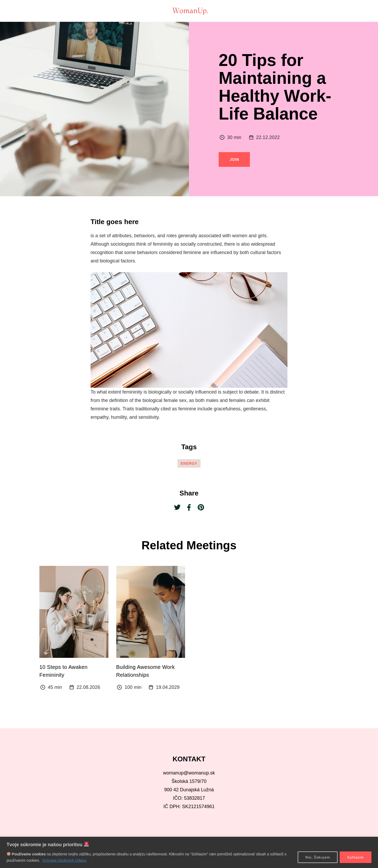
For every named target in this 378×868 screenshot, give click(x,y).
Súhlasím (356, 857)
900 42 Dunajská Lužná (189, 790)
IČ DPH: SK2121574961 (189, 807)
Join (234, 159)
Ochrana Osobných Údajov (64, 860)
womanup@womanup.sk (189, 773)
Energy (189, 463)
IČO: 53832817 (189, 798)
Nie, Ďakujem (318, 857)
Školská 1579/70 (189, 781)
